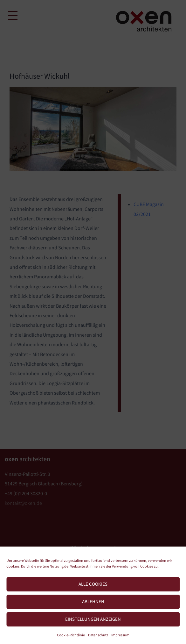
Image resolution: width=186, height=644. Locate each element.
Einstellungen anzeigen (93, 619)
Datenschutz (98, 635)
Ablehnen (93, 601)
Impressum (120, 635)
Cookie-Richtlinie (71, 635)
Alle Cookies (93, 584)
